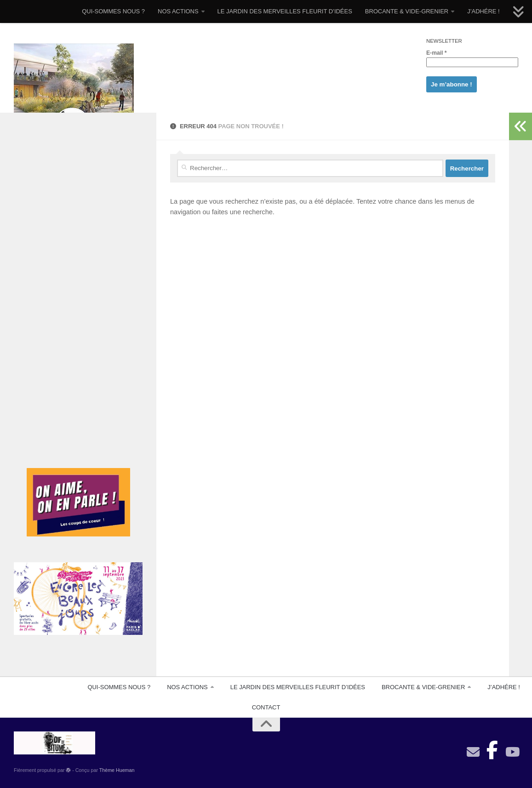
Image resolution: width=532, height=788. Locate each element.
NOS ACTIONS (178, 11)
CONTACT (266, 707)
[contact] (473, 752)
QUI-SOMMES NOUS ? (113, 11)
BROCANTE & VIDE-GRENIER (407, 11)
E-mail (437, 53)
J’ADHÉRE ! (483, 11)
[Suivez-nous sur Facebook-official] (492, 748)
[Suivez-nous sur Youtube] (512, 752)
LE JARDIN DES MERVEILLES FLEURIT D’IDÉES (285, 11)
